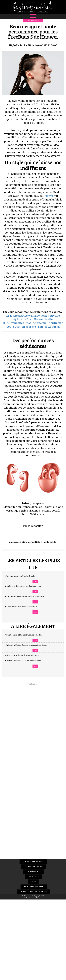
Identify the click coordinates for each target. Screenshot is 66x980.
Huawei (48, 196)
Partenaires (34, 872)
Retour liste (33, 20)
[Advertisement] (33, 728)
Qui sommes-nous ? (33, 862)
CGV (34, 882)
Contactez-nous (34, 867)
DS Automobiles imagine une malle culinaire (33, 323)
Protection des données (34, 892)
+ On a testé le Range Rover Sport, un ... (25, 655)
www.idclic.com (37, 898)
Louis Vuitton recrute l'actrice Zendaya (33, 327)
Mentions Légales (34, 887)
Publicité (34, 877)
